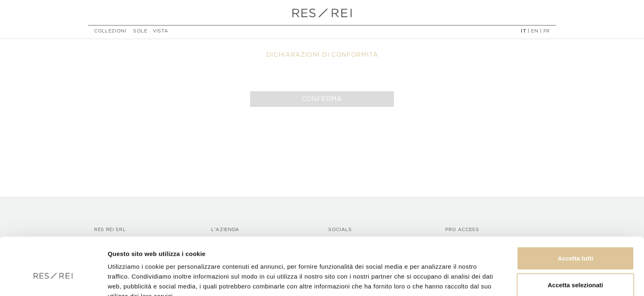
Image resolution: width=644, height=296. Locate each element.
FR (547, 32)
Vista (160, 32)
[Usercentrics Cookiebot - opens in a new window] (53, 280)
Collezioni (110, 32)
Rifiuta (576, 269)
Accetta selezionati (575, 242)
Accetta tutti (576, 215)
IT (523, 32)
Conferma (322, 99)
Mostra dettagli (432, 280)
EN (535, 32)
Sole (140, 32)
